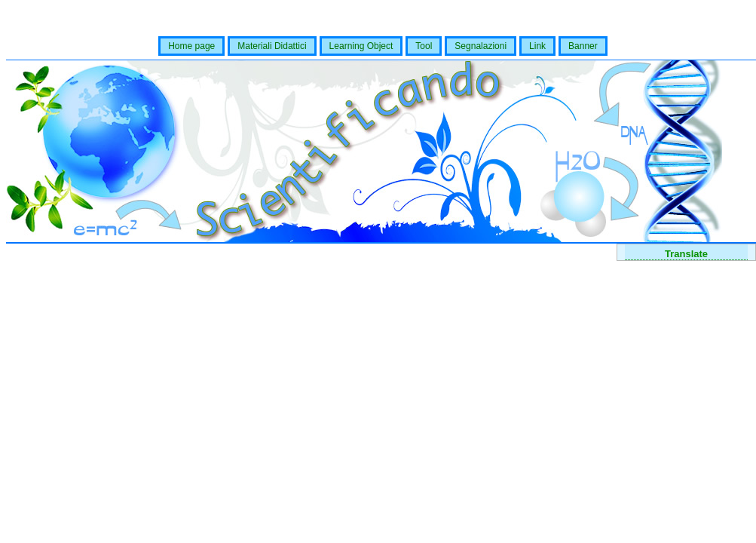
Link (537, 46)
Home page (191, 46)
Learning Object (361, 46)
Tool (424, 46)
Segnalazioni (481, 46)
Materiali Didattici (272, 46)
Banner (583, 46)
